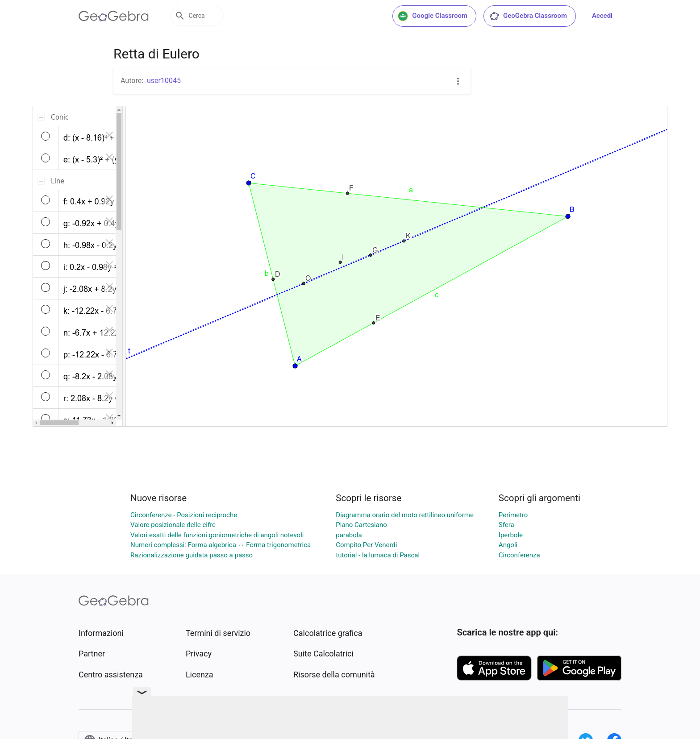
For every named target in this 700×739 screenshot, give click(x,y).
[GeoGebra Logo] (114, 16)
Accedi (602, 16)
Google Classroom (433, 16)
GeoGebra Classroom (528, 16)
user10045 (164, 81)
